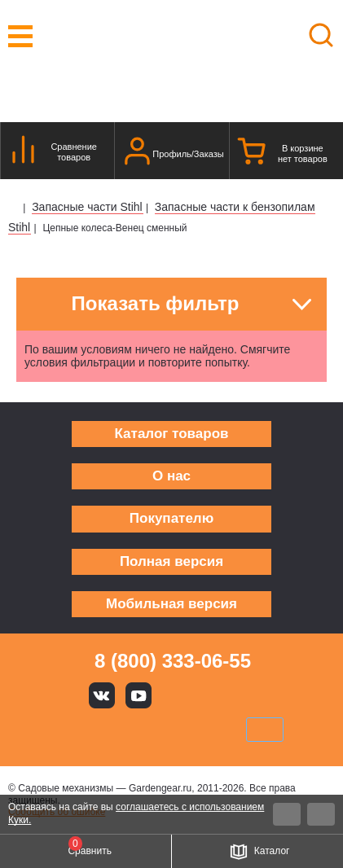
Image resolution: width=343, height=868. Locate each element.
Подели (190, 730)
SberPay (265, 730)
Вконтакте (102, 695)
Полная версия (171, 561)
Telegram (249, 695)
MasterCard (117, 730)
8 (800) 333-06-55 (173, 661)
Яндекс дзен (176, 695)
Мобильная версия (171, 604)
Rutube (213, 695)
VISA (61, 730)
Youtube (139, 695)
